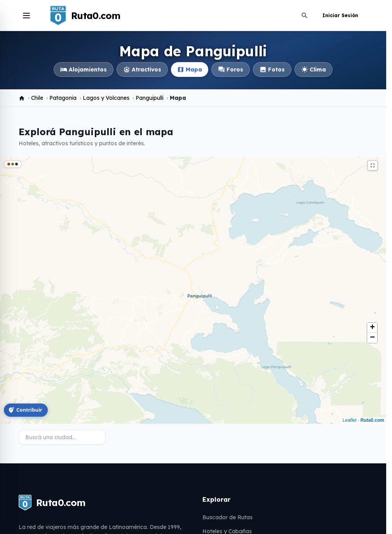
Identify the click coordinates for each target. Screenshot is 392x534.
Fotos (272, 70)
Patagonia (63, 98)
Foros (231, 70)
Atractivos (142, 70)
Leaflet (350, 420)
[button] (372, 328)
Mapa (190, 70)
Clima (314, 70)
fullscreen (373, 165)
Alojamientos (84, 70)
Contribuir (25, 410)
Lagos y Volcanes (106, 98)
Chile (37, 98)
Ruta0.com (372, 420)
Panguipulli (150, 98)
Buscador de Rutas (227, 517)
